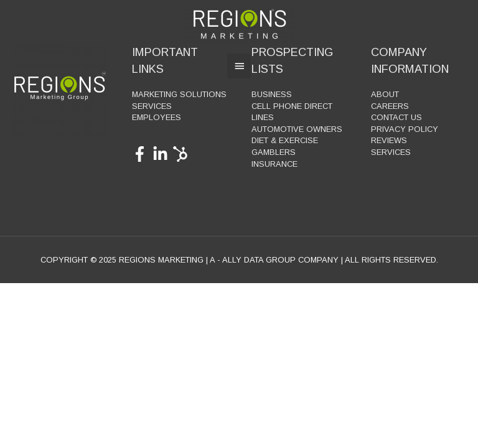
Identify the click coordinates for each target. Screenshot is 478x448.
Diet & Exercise (285, 140)
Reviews (389, 140)
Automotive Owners (297, 129)
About (385, 94)
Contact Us (396, 117)
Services (152, 106)
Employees (157, 117)
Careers (390, 106)
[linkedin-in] (163, 154)
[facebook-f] (142, 154)
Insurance (274, 164)
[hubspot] (183, 154)
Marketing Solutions (179, 94)
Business (272, 94)
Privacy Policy (405, 129)
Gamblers (274, 152)
